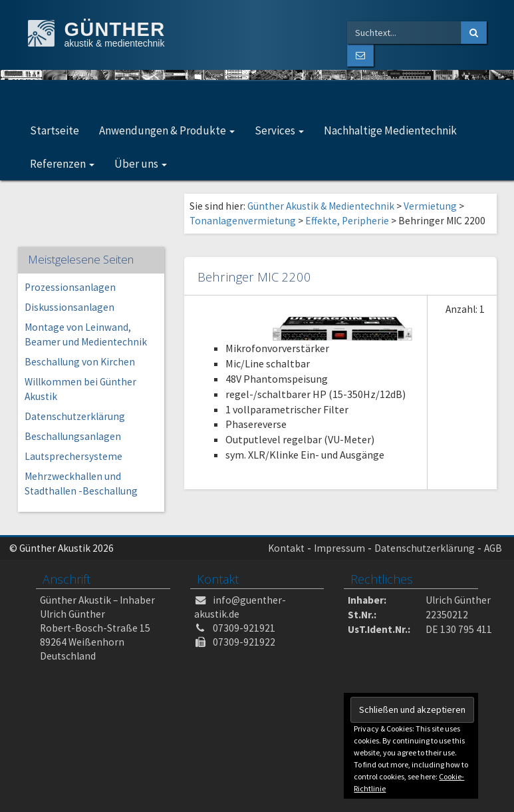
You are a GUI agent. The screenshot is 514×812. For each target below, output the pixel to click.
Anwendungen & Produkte (167, 130)
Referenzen (62, 164)
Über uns (141, 164)
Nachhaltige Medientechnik (390, 130)
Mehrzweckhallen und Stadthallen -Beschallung (81, 484)
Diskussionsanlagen (69, 307)
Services (279, 130)
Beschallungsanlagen (73, 436)
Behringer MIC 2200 (254, 277)
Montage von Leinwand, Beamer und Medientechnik (86, 334)
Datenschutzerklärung (75, 416)
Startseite (55, 130)
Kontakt (286, 548)
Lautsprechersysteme (73, 456)
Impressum (339, 548)
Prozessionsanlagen (70, 287)
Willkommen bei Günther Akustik (80, 389)
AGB (493, 548)
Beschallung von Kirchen (80, 362)
